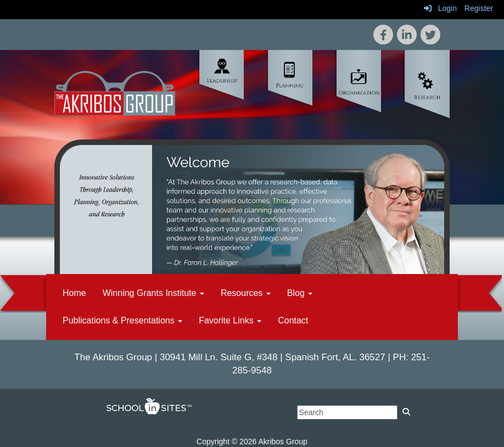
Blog (300, 293)
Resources (246, 293)
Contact (293, 320)
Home (74, 293)
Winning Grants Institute (153, 293)
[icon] (430, 35)
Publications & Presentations (122, 320)
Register (479, 8)
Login (440, 8)
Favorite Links (230, 320)
